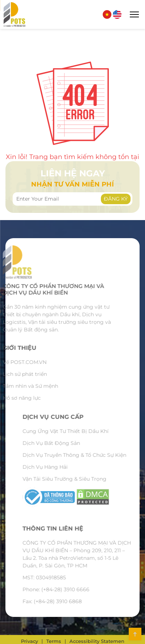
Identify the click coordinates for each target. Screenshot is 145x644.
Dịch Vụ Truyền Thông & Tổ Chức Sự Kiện (85, 455)
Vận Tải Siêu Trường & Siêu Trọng (75, 479)
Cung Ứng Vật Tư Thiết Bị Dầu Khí (76, 431)
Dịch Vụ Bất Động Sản (62, 443)
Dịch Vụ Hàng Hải (56, 467)
